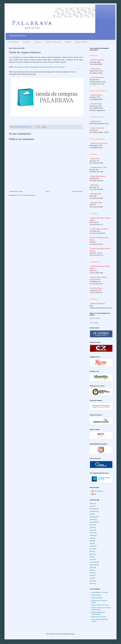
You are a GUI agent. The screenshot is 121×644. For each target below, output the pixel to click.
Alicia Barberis (99, 491)
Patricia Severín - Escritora (100, 605)
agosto (92, 525)
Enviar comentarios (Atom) (26, 195)
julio (91, 551)
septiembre (93, 522)
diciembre (93, 509)
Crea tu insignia (94, 323)
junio (91, 573)
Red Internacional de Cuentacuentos (98, 613)
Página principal (81, 42)
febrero (92, 533)
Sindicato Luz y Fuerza (99, 617)
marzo (92, 503)
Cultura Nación (96, 595)
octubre (92, 519)
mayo (91, 527)
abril (91, 514)
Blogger (72, 634)
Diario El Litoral (97, 598)
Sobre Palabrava (13, 42)
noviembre (93, 511)
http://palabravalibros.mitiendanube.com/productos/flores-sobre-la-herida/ (40, 67)
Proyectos (26, 42)
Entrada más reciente (16, 191)
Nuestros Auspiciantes (53, 42)
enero (91, 506)
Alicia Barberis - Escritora (100, 592)
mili (95, 494)
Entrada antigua (77, 191)
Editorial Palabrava (95, 318)
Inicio (48, 191)
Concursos (38, 42)
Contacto (68, 42)
